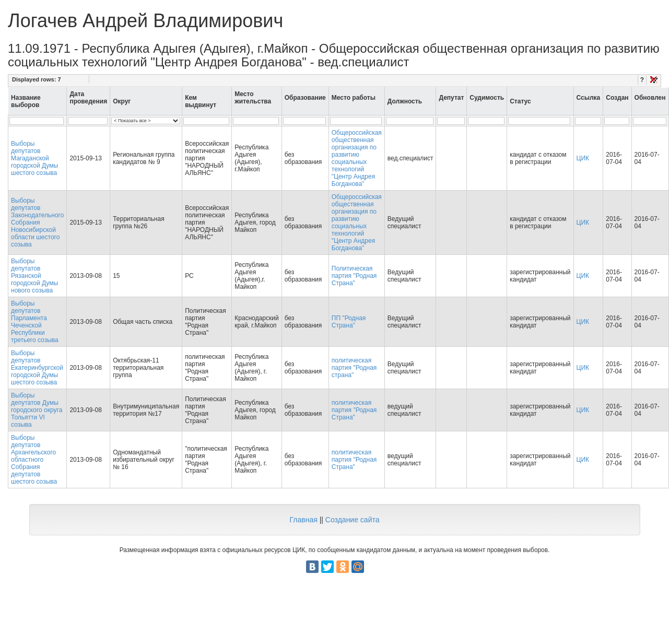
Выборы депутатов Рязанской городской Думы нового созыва (34, 276)
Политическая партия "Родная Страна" (354, 276)
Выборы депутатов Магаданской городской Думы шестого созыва (34, 158)
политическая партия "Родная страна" (354, 368)
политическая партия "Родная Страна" (354, 410)
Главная (303, 520)
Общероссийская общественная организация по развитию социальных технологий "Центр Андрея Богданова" (357, 158)
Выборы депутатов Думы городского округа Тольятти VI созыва (37, 410)
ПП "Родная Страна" (349, 322)
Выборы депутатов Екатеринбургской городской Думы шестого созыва (37, 368)
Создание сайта (353, 520)
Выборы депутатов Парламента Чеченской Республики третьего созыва (35, 322)
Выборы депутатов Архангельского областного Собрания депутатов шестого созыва (34, 460)
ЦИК (583, 158)
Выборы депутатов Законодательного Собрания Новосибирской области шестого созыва (37, 223)
